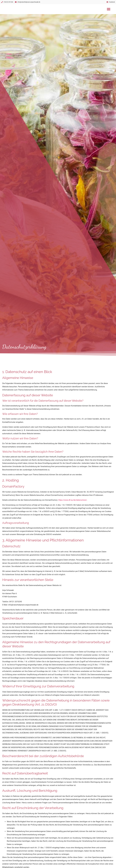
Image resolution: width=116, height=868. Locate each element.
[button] (109, 9)
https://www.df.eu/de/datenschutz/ (73, 500)
